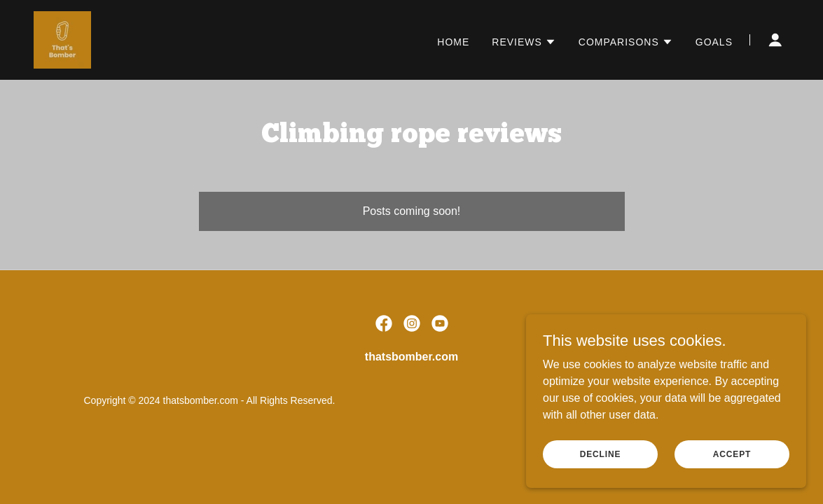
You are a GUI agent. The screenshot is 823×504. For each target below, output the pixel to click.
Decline (601, 454)
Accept (732, 454)
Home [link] (453, 42)
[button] (524, 42)
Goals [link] (714, 42)
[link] (62, 39)
